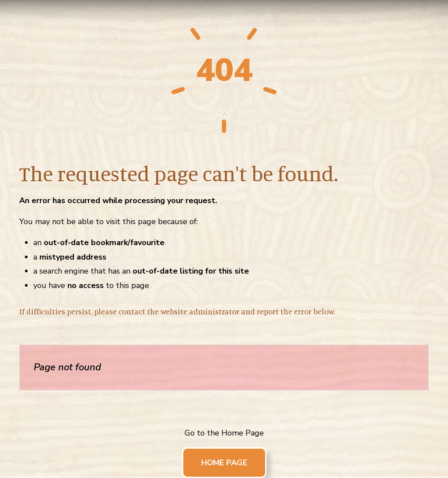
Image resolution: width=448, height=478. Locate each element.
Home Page (224, 463)
